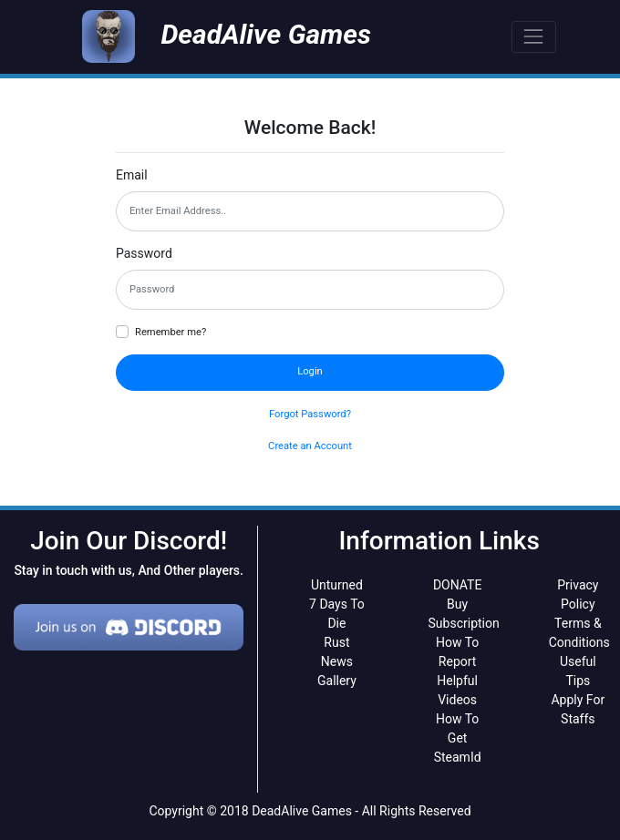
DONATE (458, 585)
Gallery (337, 681)
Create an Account (310, 446)
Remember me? (170, 332)
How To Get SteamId (458, 738)
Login (310, 371)
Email (132, 175)
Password (144, 253)
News (337, 661)
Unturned (337, 585)
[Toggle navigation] (534, 37)
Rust (336, 642)
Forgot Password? (310, 414)
